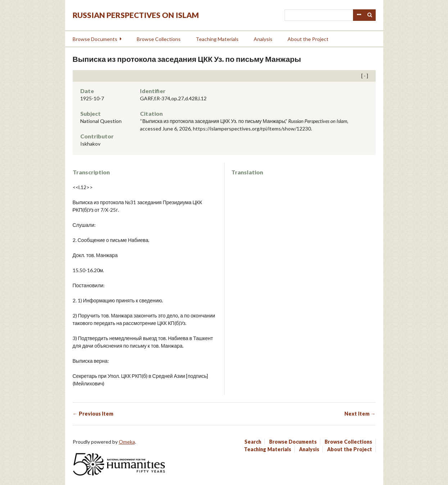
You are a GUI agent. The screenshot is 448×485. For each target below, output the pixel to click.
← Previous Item (93, 414)
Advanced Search (359, 15)
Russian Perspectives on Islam (136, 15)
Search (370, 15)
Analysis (263, 39)
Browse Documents (95, 39)
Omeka (127, 442)
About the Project (308, 39)
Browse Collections (159, 39)
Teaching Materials (217, 39)
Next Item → (360, 414)
